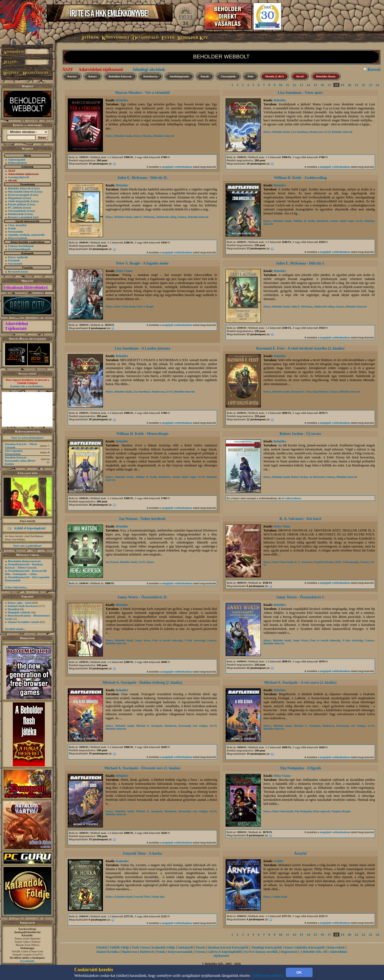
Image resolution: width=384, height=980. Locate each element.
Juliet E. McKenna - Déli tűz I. (300, 263)
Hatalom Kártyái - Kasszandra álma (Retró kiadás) (20, 461)
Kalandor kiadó (123, 897)
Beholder (122, 100)
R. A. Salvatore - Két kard (300, 519)
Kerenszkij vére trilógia (193, 726)
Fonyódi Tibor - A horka (142, 853)
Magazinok (15, 198)
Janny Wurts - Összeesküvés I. (300, 597)
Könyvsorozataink (180, 952)
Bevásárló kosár (18, 271)
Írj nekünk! (28, 961)
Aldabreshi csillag (166, 217)
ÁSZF (68, 69)
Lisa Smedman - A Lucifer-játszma (142, 348)
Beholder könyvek (19, 188)
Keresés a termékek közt (23, 217)
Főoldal (102, 947)
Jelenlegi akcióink (149, 69)
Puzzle (205, 76)
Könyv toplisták (18, 257)
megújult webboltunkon (177, 167)
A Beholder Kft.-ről (313, 952)
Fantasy (182, 217)
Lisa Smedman (299, 132)
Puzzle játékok (17, 204)
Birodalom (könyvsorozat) (24, 561)
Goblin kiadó (280, 897)
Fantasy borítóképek (21, 246)
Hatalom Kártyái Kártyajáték (228, 947)
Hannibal (14, 609)
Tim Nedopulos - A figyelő (300, 768)
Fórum (200, 952)
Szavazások (15, 263)
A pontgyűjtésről (19, 177)
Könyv (93, 76)
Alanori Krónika (107, 952)
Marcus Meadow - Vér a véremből (142, 93)
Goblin (278, 861)
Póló (251, 76)
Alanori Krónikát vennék (24, 622)
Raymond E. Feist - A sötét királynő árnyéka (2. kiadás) (300, 348)
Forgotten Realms (324, 562)
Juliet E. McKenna (144, 217)
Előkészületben (17, 163)
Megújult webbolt (19, 612)
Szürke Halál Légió (342, 221)
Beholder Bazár (326, 76)
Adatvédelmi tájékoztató (101, 69)
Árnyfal (300, 853)
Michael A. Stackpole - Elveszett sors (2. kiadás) (142, 768)
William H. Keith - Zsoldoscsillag (300, 178)
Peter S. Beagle (145, 307)
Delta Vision (124, 271)
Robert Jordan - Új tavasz (300, 434)
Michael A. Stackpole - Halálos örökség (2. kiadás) (142, 683)
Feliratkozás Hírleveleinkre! (26, 287)
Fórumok (14, 260)
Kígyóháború (320, 392)
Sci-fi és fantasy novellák (261, 952)
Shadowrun (316, 132)
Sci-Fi (327, 132)
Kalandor (122, 861)
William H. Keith (304, 221)
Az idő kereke (317, 477)
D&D (338, 562)
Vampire (336, 811)
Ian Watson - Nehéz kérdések (142, 519)
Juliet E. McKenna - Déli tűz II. (142, 178)
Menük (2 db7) (274, 76)
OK (299, 972)
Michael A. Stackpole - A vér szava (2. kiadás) (300, 683)
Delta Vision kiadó (125, 307)
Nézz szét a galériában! (27, 546)
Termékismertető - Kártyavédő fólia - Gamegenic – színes (26, 572)
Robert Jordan (299, 477)
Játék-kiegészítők (19, 201)
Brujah (347, 811)
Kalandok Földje (164, 947)
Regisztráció (289, 952)
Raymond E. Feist (301, 392)
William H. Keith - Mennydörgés (142, 434)
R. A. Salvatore (303, 562)
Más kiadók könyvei (21, 191)
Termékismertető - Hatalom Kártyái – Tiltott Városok (24, 566)
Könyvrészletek (18, 238)
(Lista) (36, 188)
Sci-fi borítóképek (19, 249)
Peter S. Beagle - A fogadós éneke (143, 263)
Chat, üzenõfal (17, 225)
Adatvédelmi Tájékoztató (16, 326)
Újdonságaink (17, 159)
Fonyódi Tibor (142, 897)
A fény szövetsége (195, 640)
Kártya (72, 76)
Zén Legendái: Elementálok (14, 452)
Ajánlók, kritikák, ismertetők (26, 235)
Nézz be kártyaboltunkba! (27, 438)
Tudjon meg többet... (268, 976)
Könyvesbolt (336, 947)
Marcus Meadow (143, 136)
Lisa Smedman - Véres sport (300, 93)
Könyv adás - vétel (19, 603)
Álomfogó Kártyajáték (267, 947)
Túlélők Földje (119, 947)
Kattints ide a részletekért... (27, 386)
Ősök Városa (141, 947)
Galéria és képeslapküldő (225, 952)
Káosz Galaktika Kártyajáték (305, 947)
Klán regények (322, 811)
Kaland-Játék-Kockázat (23, 606)
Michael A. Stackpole (149, 726)
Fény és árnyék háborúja (167, 640)
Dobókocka (151, 76)
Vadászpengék (351, 562)
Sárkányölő (186, 947)
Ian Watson (112, 562)
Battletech (322, 221)
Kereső (374, 69)
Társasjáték (228, 76)
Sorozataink (16, 231)
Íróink (12, 228)
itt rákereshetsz (291, 498)
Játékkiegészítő (179, 76)
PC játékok (15, 207)
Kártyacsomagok (19, 195)
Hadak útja (158, 897)
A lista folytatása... (16, 587)
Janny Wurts (143, 640)
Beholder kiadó (123, 136)
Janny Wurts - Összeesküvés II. (142, 597)
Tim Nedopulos (303, 811)
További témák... (15, 629)
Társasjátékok (17, 211)
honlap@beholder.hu (27, 932)
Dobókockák (16, 214)
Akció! (300, 76)
